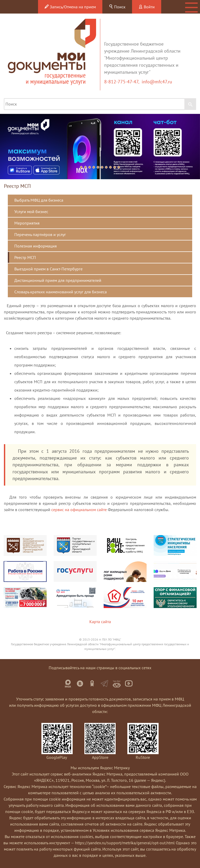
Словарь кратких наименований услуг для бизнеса (61, 292)
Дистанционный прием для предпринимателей (58, 280)
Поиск (117, 7)
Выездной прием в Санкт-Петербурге (48, 269)
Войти (147, 7)
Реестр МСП (25, 257)
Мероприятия (27, 223)
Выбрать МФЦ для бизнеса (39, 200)
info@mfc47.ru (157, 82)
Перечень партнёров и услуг (40, 234)
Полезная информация (36, 246)
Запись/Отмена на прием (70, 7)
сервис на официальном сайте (79, 510)
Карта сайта (100, 622)
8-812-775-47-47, (123, 82)
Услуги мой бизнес (31, 212)
